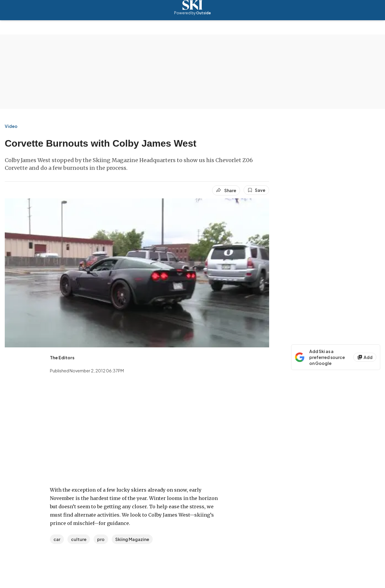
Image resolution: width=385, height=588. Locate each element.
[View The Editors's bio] (62, 357)
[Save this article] (256, 190)
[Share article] (226, 190)
